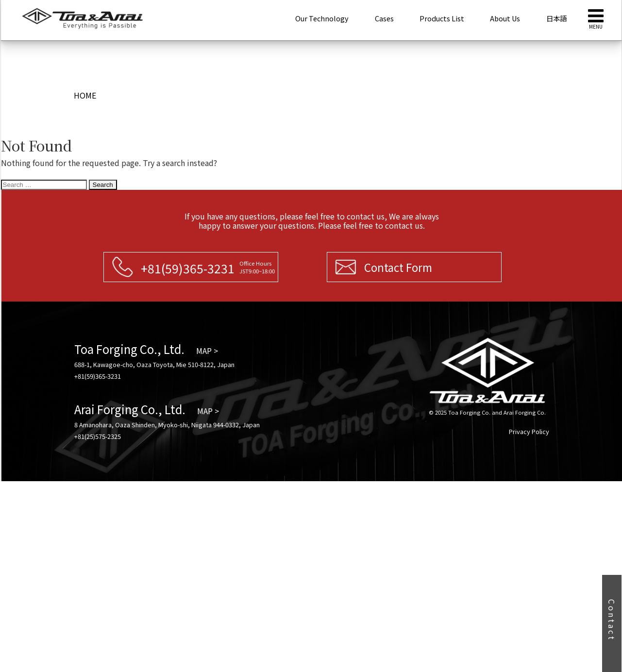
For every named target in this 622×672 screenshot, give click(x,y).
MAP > (207, 351)
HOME (85, 95)
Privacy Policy (529, 431)
